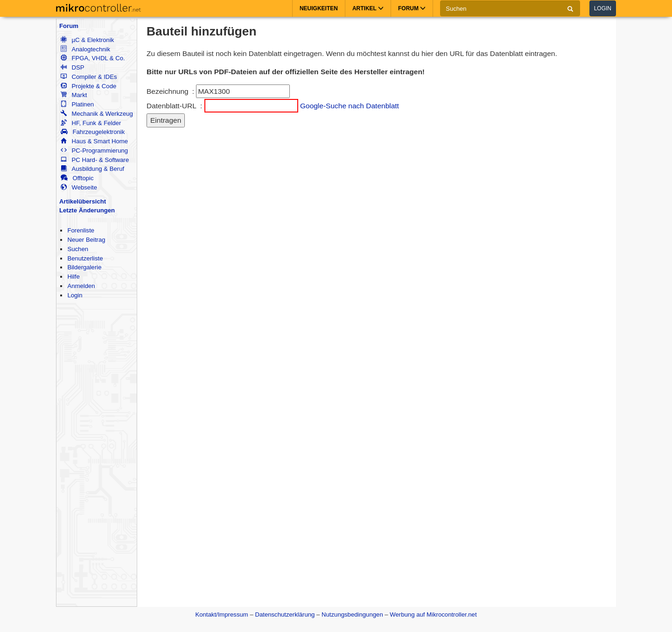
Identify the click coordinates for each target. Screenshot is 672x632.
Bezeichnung (168, 91)
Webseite (79, 187)
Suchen (78, 249)
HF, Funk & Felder (91, 123)
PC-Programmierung (94, 151)
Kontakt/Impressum (221, 614)
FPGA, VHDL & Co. (93, 58)
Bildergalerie (84, 267)
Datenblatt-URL (171, 106)
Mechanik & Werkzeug (97, 114)
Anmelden (81, 286)
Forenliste (81, 230)
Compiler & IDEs (89, 77)
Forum (69, 26)
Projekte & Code (88, 86)
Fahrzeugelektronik (93, 132)
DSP (72, 67)
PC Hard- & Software (95, 160)
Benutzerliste (85, 258)
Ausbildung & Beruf (92, 169)
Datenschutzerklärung (285, 614)
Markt (74, 95)
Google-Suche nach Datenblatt (350, 106)
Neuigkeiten (319, 8)
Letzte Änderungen (87, 210)
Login (603, 8)
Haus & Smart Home (94, 141)
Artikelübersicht (83, 201)
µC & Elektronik (87, 40)
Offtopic (77, 178)
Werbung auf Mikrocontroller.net (433, 614)
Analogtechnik (85, 49)
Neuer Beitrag (86, 240)
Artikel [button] (368, 8)
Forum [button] (412, 8)
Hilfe (73, 277)
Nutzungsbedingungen (352, 614)
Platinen (77, 104)
